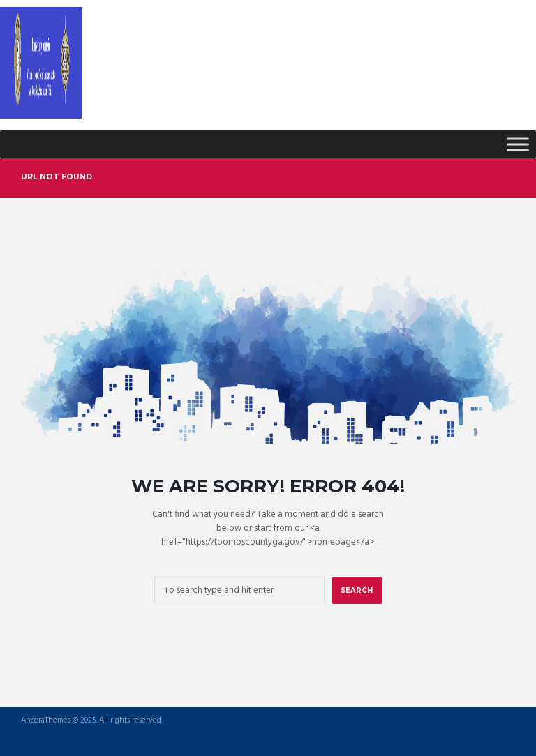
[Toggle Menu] (518, 144)
